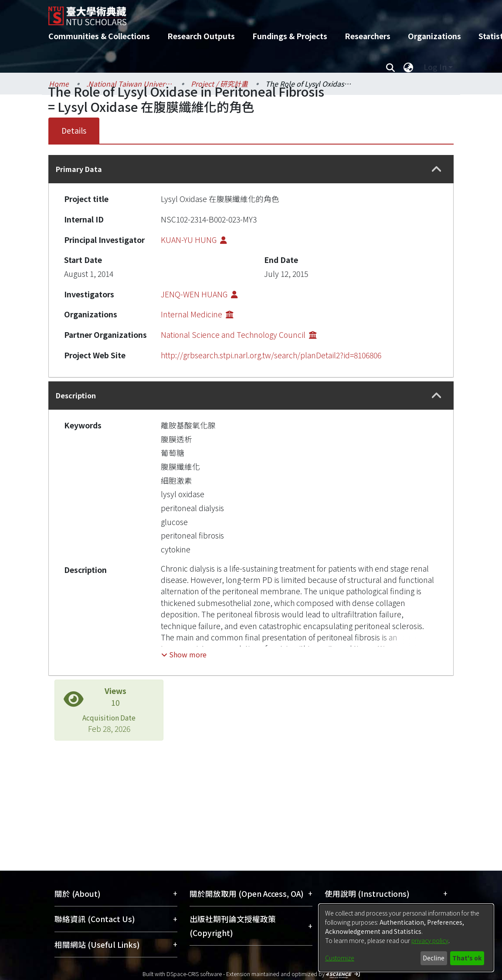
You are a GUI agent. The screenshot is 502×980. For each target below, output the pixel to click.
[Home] (243, 13)
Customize (340, 958)
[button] (437, 169)
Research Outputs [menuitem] (201, 36)
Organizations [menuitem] (434, 36)
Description (76, 395)
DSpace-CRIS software (194, 974)
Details (74, 130)
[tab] (251, 169)
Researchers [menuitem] (368, 36)
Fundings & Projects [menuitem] (290, 36)
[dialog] (406, 938)
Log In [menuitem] (435, 67)
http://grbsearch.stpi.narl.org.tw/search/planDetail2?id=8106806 (271, 355)
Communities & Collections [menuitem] (99, 36)
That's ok (467, 958)
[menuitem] (408, 67)
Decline (434, 958)
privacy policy (430, 940)
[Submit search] (390, 67)
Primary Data (79, 169)
